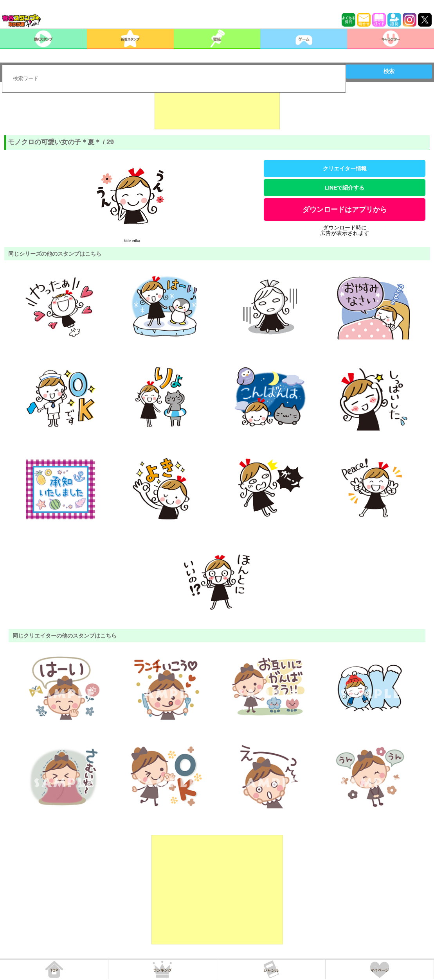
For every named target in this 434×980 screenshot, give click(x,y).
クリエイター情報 (345, 168)
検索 (389, 71)
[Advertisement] (217, 110)
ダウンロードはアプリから (345, 210)
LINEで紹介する (345, 188)
